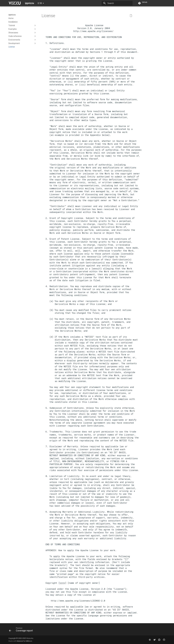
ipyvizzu (12, 15)
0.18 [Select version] (40, 3)
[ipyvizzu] (15, 3)
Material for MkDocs (24, 641)
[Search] (117, 3)
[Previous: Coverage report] (22, 630)
